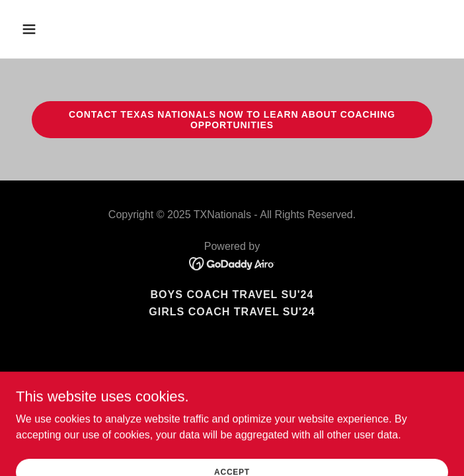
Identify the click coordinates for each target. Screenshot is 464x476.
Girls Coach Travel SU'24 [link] (232, 312)
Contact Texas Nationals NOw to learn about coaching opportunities (232, 120)
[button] (65, 29)
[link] (232, 263)
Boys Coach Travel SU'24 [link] (232, 295)
